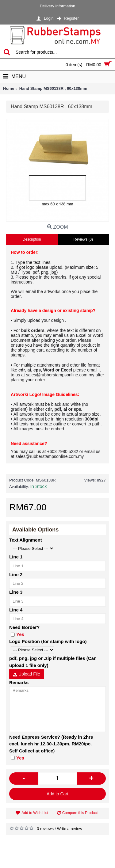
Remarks (19, 682)
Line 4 (16, 610)
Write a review (70, 829)
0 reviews (45, 829)
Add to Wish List (35, 813)
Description (32, 239)
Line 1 (16, 557)
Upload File (27, 674)
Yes (17, 634)
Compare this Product (80, 813)
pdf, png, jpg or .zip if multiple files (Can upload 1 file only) (53, 662)
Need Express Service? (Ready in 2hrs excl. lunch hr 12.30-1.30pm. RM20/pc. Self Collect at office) (51, 744)
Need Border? (24, 627)
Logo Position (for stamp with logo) (48, 641)
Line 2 (16, 575)
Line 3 (16, 592)
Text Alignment (26, 540)
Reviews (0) (83, 239)
